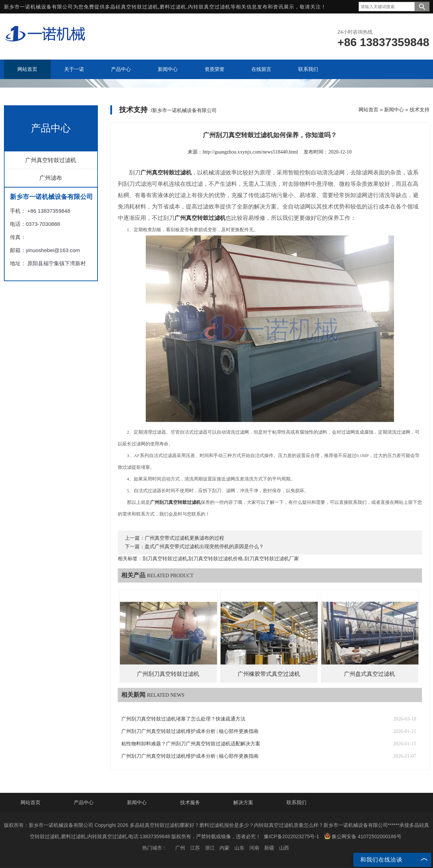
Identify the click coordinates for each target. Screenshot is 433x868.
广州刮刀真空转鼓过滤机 (168, 674)
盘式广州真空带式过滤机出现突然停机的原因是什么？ (204, 547)
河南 (254, 848)
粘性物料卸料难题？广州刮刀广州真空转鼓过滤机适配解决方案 (191, 744)
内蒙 (224, 848)
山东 (239, 848)
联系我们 (296, 802)
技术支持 (420, 110)
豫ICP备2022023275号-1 (292, 836)
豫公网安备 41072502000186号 (363, 836)
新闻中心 (394, 110)
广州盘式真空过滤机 (370, 674)
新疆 (269, 848)
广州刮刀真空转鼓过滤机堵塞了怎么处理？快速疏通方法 (183, 719)
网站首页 (368, 110)
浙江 (210, 848)
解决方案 (243, 802)
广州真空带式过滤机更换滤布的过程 (184, 538)
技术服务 (190, 802)
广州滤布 (51, 178)
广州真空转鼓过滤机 (51, 160)
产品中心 (84, 802)
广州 (180, 848)
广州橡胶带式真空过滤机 (269, 674)
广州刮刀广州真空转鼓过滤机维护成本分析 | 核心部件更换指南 (190, 731)
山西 (284, 848)
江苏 (195, 848)
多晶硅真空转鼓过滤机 (132, 7)
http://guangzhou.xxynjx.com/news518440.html (250, 152)
